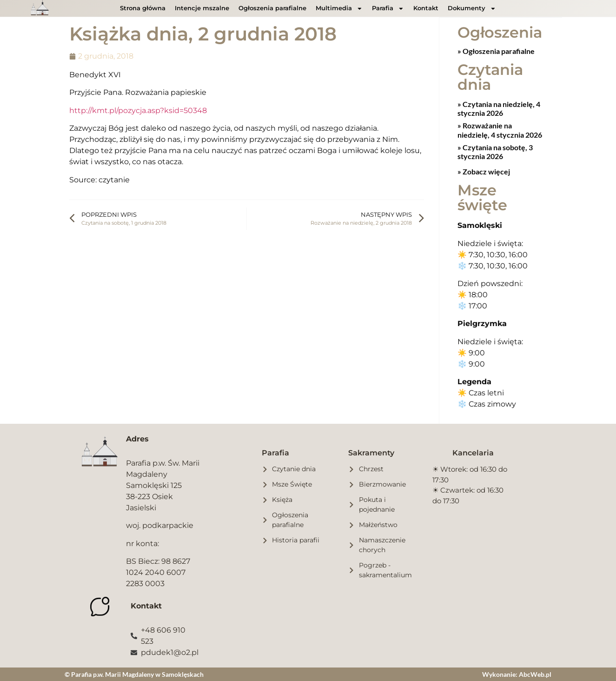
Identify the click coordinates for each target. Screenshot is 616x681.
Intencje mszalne (202, 8)
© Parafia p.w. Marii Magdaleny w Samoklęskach (134, 674)
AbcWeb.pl (535, 674)
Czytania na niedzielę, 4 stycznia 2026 (499, 108)
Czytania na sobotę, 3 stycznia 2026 (495, 151)
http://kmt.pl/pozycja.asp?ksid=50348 (138, 110)
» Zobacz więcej (484, 171)
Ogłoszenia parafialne (272, 8)
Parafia (388, 9)
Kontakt (426, 8)
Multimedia (339, 9)
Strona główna (143, 8)
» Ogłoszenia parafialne (496, 50)
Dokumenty (472, 9)
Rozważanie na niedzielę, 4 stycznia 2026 (500, 129)
